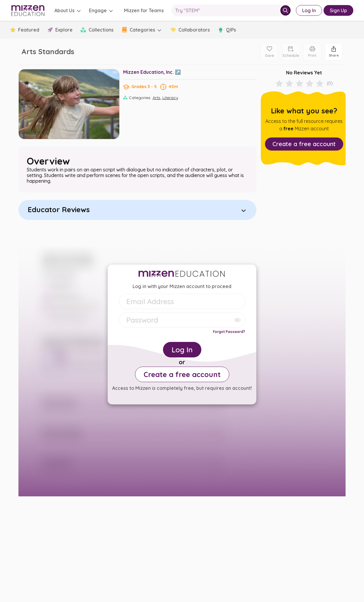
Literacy (170, 98)
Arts (156, 98)
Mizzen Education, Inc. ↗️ (152, 72)
